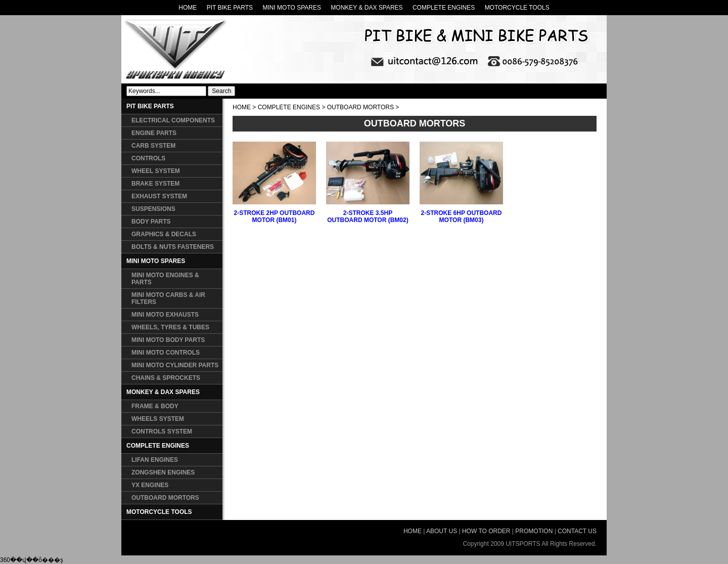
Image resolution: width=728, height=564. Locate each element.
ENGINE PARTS (154, 133)
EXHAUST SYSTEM (159, 196)
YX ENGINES (150, 485)
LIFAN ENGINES (155, 460)
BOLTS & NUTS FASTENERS (173, 247)
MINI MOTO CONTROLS (166, 353)
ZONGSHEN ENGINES (163, 472)
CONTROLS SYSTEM (162, 431)
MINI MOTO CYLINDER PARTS (175, 365)
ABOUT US (442, 531)
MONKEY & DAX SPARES (367, 8)
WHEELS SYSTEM (158, 419)
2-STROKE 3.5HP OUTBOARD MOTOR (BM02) (368, 216)
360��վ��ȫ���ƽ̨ (32, 560)
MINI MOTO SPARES (292, 8)
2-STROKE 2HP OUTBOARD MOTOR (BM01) (275, 216)
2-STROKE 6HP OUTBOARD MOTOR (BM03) (462, 216)
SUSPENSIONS (153, 209)
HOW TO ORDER (486, 531)
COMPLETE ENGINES (444, 8)
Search (221, 91)
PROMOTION (534, 531)
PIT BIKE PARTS (230, 8)
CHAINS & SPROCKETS (166, 378)
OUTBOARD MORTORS (165, 498)
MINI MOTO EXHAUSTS (165, 315)
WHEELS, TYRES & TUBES (170, 327)
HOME (188, 8)
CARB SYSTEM (153, 146)
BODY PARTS (151, 222)
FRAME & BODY (155, 406)
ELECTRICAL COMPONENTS (173, 120)
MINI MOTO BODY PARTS (168, 340)
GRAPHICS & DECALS (164, 234)
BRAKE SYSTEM (155, 184)
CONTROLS (148, 158)
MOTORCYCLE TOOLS (517, 8)
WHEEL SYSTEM (156, 171)
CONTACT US (577, 531)
